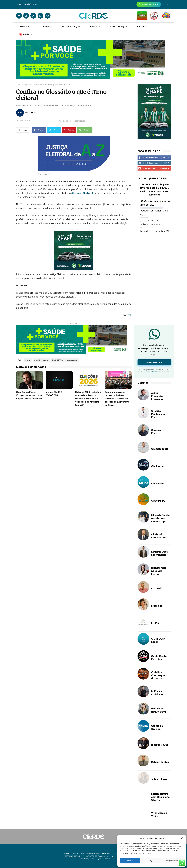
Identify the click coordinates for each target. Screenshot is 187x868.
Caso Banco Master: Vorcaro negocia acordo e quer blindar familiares (29, 395)
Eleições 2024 (27, 85)
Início (18, 85)
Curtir (166, 157)
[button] (182, 838)
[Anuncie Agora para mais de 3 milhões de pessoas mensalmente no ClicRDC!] (149, 4)
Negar (151, 861)
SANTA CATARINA (58, 360)
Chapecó (28, 360)
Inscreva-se (164, 168)
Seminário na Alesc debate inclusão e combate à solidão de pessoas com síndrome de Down (117, 399)
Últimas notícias (72, 360)
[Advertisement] (74, 432)
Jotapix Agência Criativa (101, 859)
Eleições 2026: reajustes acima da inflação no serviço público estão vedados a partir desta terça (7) (88, 399)
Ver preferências (173, 861)
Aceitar (130, 861)
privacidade (157, 371)
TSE (129, 315)
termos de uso (145, 371)
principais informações (41, 360)
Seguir (166, 163)
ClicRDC (32, 113)
